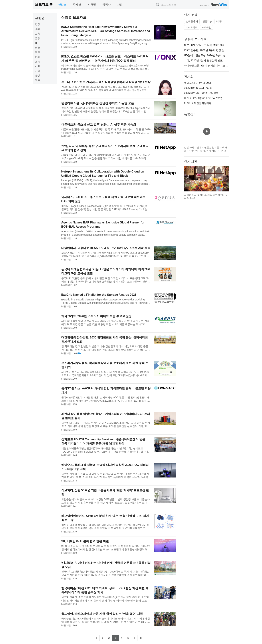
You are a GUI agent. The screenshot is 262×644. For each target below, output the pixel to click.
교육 (37, 34)
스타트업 (207, 27)
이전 (187, 179)
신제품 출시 (192, 21)
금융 (37, 38)
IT (36, 43)
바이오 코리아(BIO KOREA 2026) (203, 98)
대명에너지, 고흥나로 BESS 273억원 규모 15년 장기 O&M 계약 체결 (106, 248)
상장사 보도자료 (195, 39)
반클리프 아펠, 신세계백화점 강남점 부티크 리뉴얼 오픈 (98, 103)
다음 (226, 179)
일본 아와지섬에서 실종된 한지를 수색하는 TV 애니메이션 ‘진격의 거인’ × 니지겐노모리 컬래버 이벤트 (207, 151)
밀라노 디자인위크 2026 (198, 83)
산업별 (62, 4)
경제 (37, 29)
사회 (37, 66)
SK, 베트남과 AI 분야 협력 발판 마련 (85, 541)
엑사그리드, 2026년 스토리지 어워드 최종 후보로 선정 (97, 316)
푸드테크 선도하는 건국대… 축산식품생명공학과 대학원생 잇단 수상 (106, 82)
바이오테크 (192, 27)
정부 (37, 80)
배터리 (220, 21)
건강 (37, 24)
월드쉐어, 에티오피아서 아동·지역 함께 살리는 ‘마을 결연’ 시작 (102, 614)
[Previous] (96, 638)
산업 (37, 71)
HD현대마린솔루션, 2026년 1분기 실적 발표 (209, 55)
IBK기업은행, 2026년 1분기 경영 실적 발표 (208, 50)
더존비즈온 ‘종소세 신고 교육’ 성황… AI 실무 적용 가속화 (99, 125)
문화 (37, 57)
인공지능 (207, 21)
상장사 (107, 4)
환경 (37, 75)
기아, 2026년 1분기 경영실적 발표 (203, 60)
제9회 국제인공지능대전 (198, 103)
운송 (37, 62)
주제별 (77, 4)
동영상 (189, 114)
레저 (37, 52)
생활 (37, 48)
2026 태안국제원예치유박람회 (201, 93)
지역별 (92, 4)
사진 (120, 4)
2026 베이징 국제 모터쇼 (198, 88)
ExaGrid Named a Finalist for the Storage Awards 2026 (99, 295)
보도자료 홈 (44, 4)
